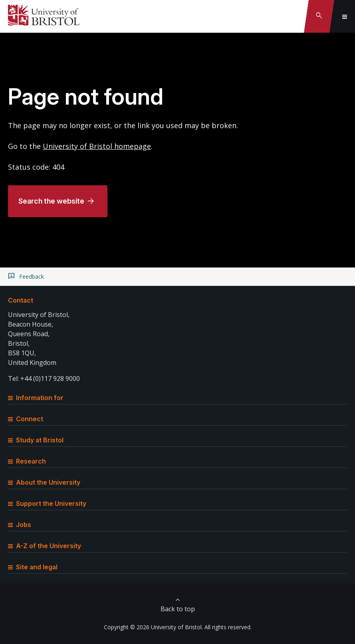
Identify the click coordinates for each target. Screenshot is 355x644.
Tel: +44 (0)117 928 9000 (44, 378)
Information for (36, 398)
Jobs (20, 525)
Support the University (47, 503)
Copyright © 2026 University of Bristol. (153, 627)
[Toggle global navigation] (345, 16)
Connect (26, 419)
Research (27, 461)
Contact (21, 300)
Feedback (32, 277)
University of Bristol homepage (97, 146)
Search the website (51, 201)
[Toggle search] (319, 16)
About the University (44, 482)
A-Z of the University (45, 546)
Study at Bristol (36, 440)
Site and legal (33, 567)
